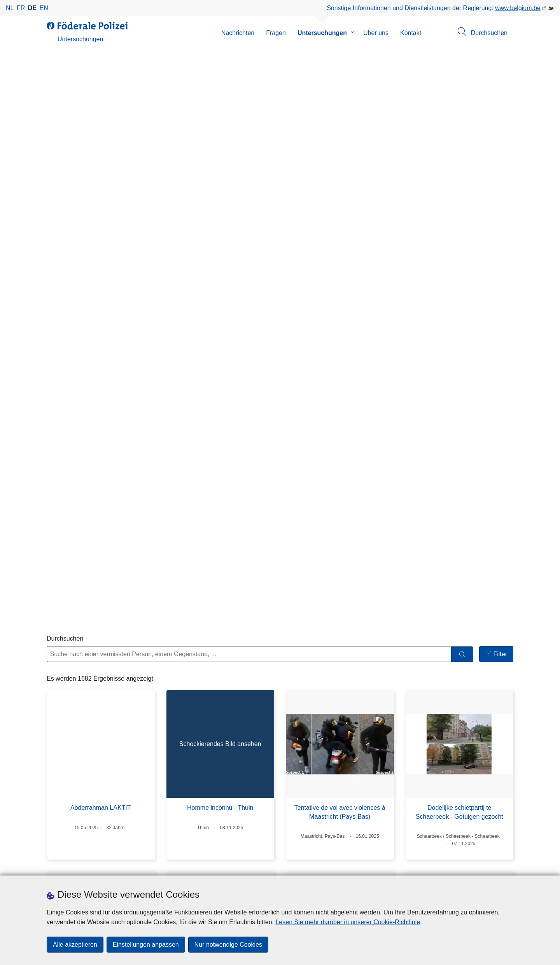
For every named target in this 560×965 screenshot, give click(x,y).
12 (359, 807)
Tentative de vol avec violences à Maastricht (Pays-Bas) (340, 354)
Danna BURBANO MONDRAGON (101, 719)
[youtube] (353, 868)
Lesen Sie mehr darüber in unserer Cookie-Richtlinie (348, 922)
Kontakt (411, 33)
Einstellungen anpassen (146, 945)
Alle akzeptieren (75, 945)
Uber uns (376, 33)
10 (321, 807)
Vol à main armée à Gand (340, 719)
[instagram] (323, 868)
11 (340, 807)
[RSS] (369, 868)
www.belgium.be (518, 8)
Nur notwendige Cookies (228, 945)
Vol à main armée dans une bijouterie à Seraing (340, 535)
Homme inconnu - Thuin (220, 350)
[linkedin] (338, 868)
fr (21, 8)
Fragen (276, 33)
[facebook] (308, 868)
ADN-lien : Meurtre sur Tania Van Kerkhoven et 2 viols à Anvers (220, 535)
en (44, 8)
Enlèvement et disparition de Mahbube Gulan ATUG (459, 724)
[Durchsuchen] (462, 196)
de (32, 8)
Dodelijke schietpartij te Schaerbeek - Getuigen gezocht (459, 354)
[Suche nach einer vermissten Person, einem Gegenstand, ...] (249, 196)
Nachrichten (238, 33)
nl (10, 8)
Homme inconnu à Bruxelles (101, 531)
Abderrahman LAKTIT (101, 350)
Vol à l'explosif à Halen (459, 531)
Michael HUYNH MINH (220, 719)
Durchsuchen (65, 180)
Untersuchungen (322, 33)
